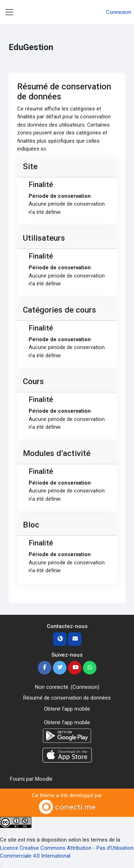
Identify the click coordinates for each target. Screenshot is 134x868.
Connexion (119, 12)
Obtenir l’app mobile (67, 709)
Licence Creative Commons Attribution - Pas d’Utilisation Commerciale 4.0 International (67, 852)
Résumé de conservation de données (67, 698)
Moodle (44, 779)
